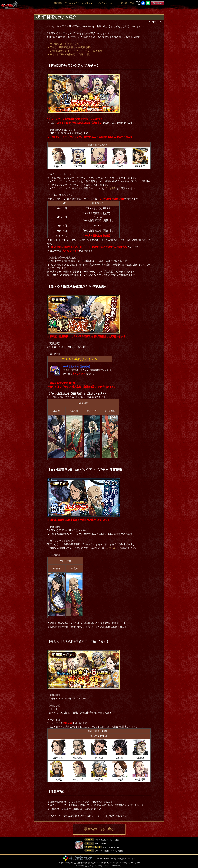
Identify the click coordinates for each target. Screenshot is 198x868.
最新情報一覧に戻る (99, 829)
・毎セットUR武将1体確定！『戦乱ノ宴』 (69, 54)
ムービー (114, 3)
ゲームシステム (72, 3)
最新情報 (58, 3)
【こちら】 (110, 188)
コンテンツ (102, 3)
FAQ (132, 3)
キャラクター (88, 3)
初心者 (124, 3)
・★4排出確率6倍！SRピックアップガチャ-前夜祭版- (75, 51)
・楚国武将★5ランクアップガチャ (65, 44)
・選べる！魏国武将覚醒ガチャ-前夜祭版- (69, 47)
